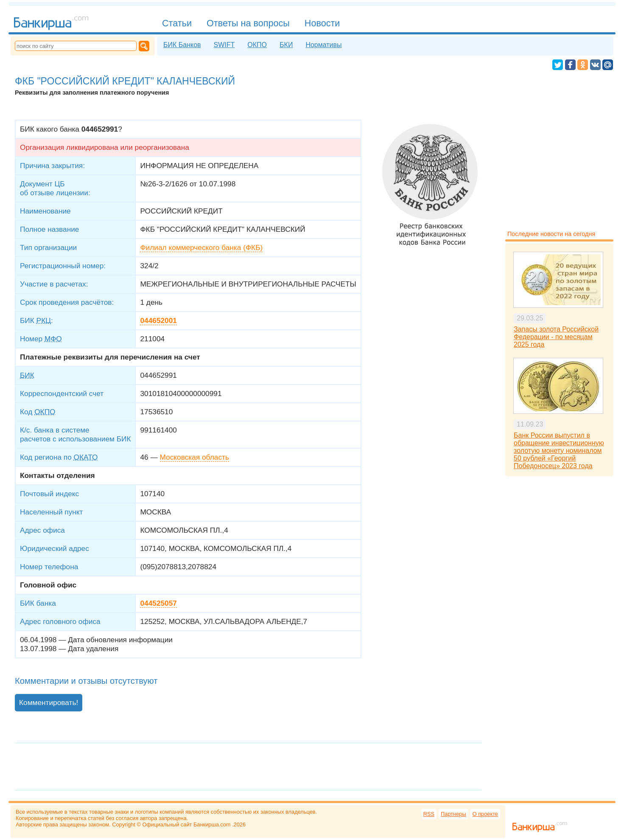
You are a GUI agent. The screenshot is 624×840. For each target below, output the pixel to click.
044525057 (158, 603)
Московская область (194, 457)
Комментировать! (49, 702)
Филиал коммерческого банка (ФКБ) (201, 247)
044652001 (158, 320)
